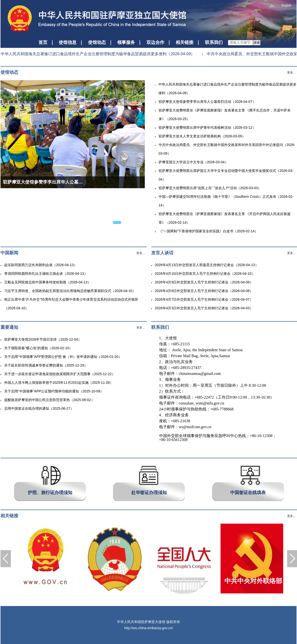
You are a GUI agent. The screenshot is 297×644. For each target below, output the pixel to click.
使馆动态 (97, 42)
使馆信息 (68, 42)
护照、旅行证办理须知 (50, 493)
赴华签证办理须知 (149, 493)
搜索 (257, 43)
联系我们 (214, 42)
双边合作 (155, 42)
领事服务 (126, 42)
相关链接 (185, 42)
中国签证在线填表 (248, 493)
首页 (43, 42)
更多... (291, 73)
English (287, 5)
